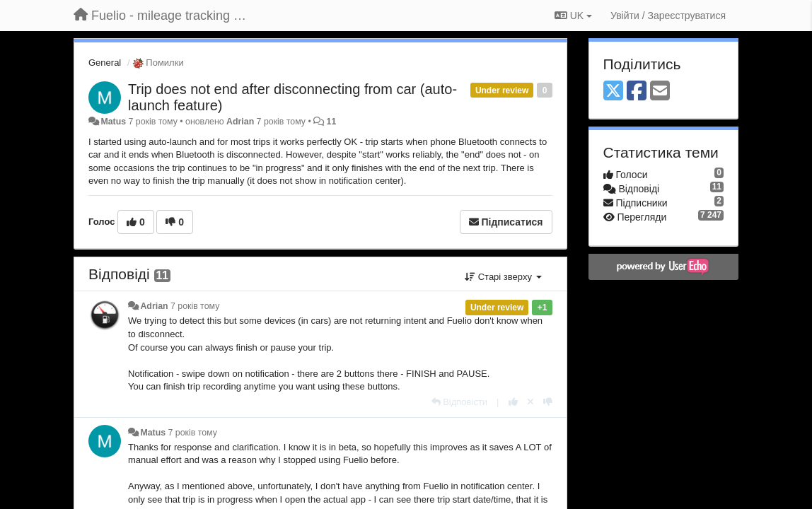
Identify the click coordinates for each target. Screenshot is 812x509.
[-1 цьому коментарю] (548, 402)
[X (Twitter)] (613, 92)
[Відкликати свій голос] (530, 402)
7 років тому (195, 306)
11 (332, 122)
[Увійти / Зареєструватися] (668, 16)
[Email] (660, 92)
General (105, 63)
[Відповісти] (460, 402)
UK (573, 16)
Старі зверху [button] (503, 277)
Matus (113, 122)
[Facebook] (637, 92)
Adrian (240, 122)
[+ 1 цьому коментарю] (513, 402)
